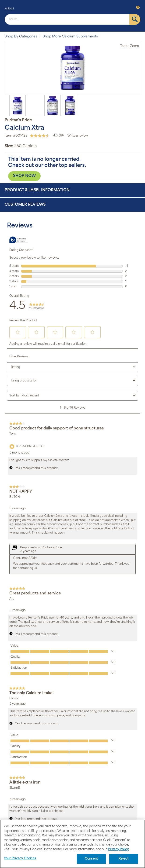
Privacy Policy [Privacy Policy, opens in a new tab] (118, 849)
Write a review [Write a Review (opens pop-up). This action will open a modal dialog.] (78, 136)
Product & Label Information (37, 190)
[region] (72, 844)
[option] (72, 68)
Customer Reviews (25, 205)
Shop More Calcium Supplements (70, 37)
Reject (124, 859)
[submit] (135, 19)
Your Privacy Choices (20, 859)
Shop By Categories (21, 37)
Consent (91, 859)
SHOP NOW (24, 176)
